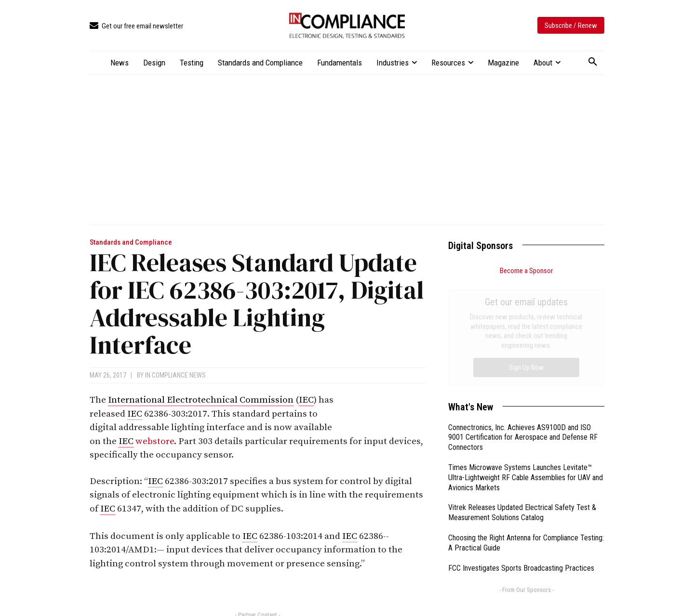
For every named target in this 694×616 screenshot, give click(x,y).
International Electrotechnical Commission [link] (201, 400)
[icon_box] (136, 26)
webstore (155, 441)
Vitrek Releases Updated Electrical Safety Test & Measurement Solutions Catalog (522, 404)
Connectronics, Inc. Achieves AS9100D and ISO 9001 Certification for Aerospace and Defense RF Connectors (523, 329)
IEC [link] (306, 400)
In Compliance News (175, 375)
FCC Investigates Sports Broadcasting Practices (521, 460)
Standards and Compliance (131, 242)
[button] (593, 62)
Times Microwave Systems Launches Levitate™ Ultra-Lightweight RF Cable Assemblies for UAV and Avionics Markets (526, 369)
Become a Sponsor (526, 271)
